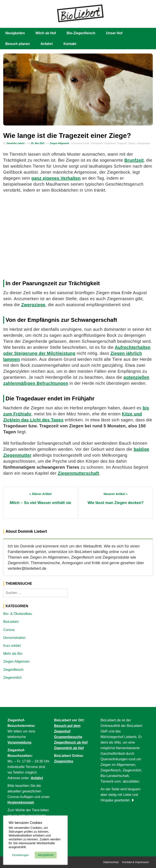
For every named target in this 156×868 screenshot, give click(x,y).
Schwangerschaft (80, 143)
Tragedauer (110, 143)
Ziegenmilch (12, 678)
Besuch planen (18, 44)
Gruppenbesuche (68, 737)
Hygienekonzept (21, 802)
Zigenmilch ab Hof (69, 748)
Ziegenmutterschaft (78, 473)
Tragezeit (122, 143)
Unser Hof (114, 33)
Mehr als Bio (13, 654)
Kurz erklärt (12, 646)
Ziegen (132, 143)
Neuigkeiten (15, 33)
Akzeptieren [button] (46, 855)
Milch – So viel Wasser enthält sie (40, 503)
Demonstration (14, 638)
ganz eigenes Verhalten (56, 178)
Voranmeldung (19, 742)
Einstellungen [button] (21, 855)
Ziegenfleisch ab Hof (71, 742)
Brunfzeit (134, 160)
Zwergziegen (143, 143)
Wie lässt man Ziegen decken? (116, 503)
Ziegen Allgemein (60, 143)
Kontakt (70, 44)
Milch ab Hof (46, 33)
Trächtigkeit (96, 143)
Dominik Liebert (16, 143)
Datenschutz (111, 862)
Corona (9, 630)
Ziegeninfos (64, 761)
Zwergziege (33, 305)
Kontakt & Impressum (136, 862)
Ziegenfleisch (13, 670)
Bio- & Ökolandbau (18, 614)
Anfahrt (47, 44)
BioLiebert (11, 622)
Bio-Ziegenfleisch (81, 33)
